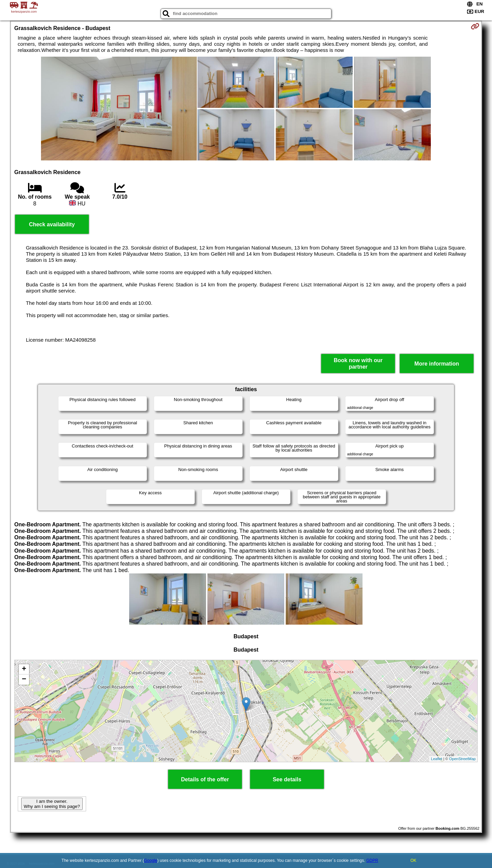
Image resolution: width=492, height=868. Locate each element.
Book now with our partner (358, 364)
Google (151, 860)
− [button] (24, 680)
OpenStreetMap (463, 759)
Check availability (52, 224)
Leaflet (436, 759)
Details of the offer (205, 779)
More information (437, 364)
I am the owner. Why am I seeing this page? (52, 804)
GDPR (372, 860)
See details (287, 779)
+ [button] (24, 669)
